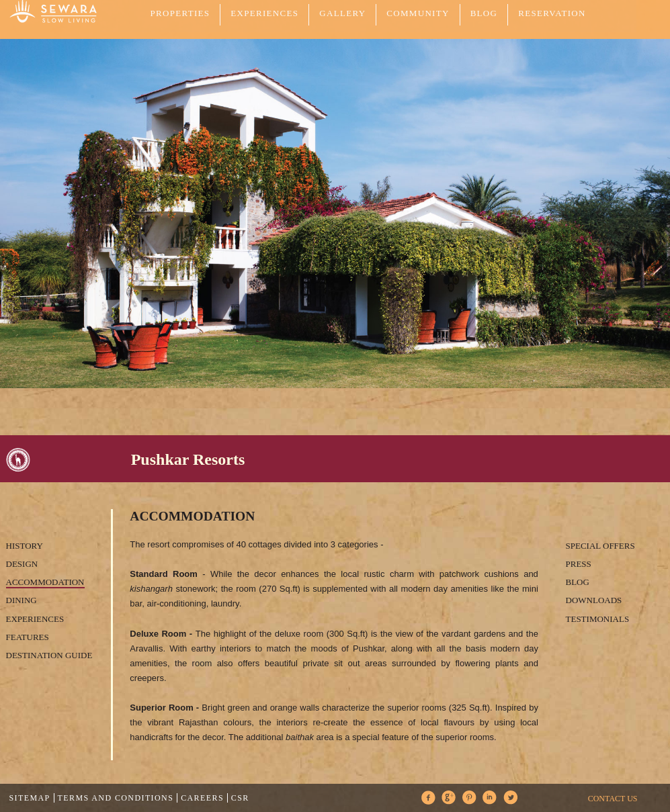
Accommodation (45, 582)
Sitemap (30, 798)
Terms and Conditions (116, 798)
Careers (202, 798)
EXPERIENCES (264, 13)
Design (22, 564)
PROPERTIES (180, 13)
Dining (22, 600)
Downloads (594, 600)
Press (579, 564)
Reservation (552, 13)
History (25, 546)
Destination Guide (49, 655)
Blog (484, 13)
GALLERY (342, 13)
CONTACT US (613, 799)
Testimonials (598, 619)
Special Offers (600, 546)
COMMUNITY (418, 13)
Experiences (35, 619)
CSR (240, 798)
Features (28, 637)
